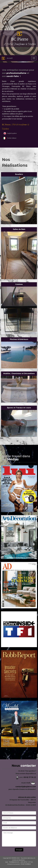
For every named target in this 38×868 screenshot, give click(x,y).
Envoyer (19, 850)
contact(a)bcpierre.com (26, 787)
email (28, 783)
